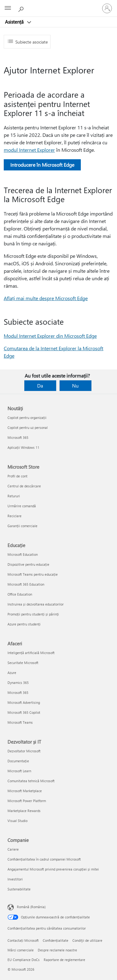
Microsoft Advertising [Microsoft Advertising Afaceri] (24, 702)
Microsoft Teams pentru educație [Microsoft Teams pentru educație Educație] (33, 574)
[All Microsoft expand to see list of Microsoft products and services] (8, 8)
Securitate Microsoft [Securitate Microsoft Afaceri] (23, 663)
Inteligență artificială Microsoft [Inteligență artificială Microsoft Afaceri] (31, 653)
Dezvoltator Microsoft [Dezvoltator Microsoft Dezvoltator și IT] (24, 751)
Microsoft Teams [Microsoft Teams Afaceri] (20, 722)
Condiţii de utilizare (87, 940)
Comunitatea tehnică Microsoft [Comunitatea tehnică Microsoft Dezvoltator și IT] (31, 781)
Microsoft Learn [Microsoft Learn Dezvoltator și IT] (19, 771)
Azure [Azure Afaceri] (12, 673)
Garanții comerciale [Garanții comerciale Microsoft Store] (22, 526)
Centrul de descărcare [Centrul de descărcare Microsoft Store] (24, 486)
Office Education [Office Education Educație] (20, 594)
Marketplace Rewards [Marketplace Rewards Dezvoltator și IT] (24, 811)
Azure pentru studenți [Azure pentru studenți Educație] (24, 624)
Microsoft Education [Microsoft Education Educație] (23, 554)
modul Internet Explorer (29, 150)
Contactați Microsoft (23, 940)
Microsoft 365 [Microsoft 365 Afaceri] (18, 692)
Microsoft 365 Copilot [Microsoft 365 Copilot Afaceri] (24, 712)
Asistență (15, 22)
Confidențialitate (56, 940)
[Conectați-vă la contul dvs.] (107, 8)
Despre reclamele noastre (57, 950)
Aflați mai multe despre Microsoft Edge (46, 298)
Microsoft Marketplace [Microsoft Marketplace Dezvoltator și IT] (25, 791)
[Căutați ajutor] (22, 8)
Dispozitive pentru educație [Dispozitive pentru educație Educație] (28, 564)
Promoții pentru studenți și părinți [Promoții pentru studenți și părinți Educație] (33, 614)
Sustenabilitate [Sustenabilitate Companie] (19, 889)
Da (40, 385)
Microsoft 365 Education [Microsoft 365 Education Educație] (26, 584)
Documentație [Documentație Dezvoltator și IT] (18, 761)
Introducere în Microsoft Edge (42, 165)
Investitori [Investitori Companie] (15, 879)
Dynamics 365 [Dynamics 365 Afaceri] (18, 683)
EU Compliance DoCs (24, 960)
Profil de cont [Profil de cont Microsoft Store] (17, 476)
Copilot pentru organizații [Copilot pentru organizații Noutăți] (27, 418)
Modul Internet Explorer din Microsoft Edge (50, 336)
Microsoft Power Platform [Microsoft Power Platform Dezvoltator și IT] (27, 801)
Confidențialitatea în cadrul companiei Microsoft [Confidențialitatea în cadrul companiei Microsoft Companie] (44, 859)
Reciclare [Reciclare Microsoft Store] (15, 516)
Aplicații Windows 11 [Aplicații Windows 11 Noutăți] (23, 447)
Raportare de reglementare (64, 960)
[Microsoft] (58, 5)
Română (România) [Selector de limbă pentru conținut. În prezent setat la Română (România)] (31, 907)
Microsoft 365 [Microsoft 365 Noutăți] (18, 437)
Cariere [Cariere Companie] (13, 849)
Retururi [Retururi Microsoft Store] (14, 496)
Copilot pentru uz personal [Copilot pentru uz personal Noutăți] (28, 427)
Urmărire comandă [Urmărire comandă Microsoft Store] (22, 506)
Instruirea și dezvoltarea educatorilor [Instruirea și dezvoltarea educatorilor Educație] (36, 604)
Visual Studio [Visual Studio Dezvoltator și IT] (17, 821)
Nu (75, 385)
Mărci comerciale (21, 950)
